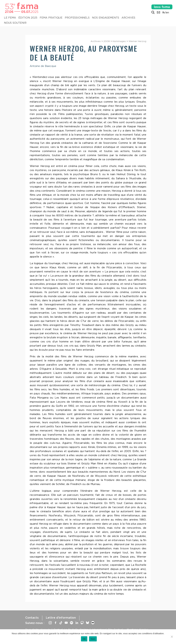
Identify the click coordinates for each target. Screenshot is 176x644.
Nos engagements (106, 18)
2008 (107, 41)
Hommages (119, 41)
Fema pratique (51, 18)
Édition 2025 (28, 18)
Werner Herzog (137, 41)
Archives (128, 18)
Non (93, 639)
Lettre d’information (61, 618)
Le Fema (10, 18)
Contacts (32, 618)
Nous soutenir (15, 23)
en (167, 13)
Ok (84, 639)
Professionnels (77, 18)
